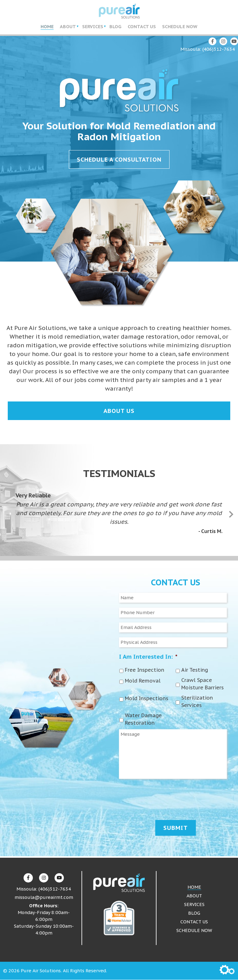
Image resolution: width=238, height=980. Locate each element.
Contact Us (142, 27)
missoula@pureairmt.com (44, 898)
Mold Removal (143, 681)
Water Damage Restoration (143, 719)
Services (93, 27)
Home (47, 27)
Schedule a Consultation (119, 160)
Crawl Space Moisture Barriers (203, 684)
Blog (115, 27)
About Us (119, 411)
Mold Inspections (147, 699)
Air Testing (195, 670)
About (68, 27)
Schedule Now (180, 27)
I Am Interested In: (148, 657)
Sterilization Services (197, 702)
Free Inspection (145, 670)
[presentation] (166, 798)
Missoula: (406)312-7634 (208, 50)
